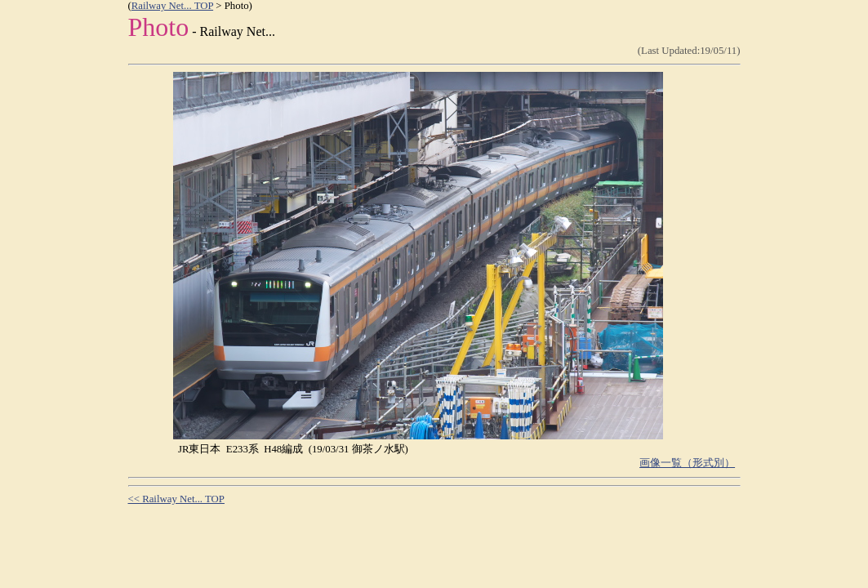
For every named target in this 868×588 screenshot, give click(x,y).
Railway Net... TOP (172, 6)
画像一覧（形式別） (687, 463)
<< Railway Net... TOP (176, 499)
